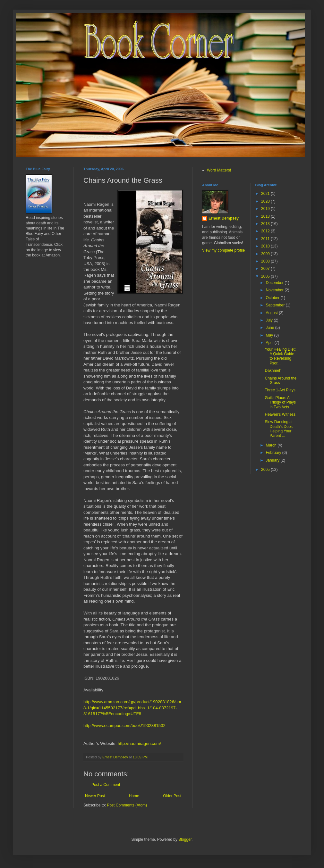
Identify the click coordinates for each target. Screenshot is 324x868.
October (273, 298)
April (270, 343)
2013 (266, 224)
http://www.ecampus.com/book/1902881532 (124, 726)
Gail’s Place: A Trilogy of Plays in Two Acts (280, 402)
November (275, 290)
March (272, 445)
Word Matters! (219, 170)
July (270, 320)
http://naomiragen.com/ (139, 743)
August (272, 313)
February (274, 453)
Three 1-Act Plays (280, 390)
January (273, 460)
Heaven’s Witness (280, 414)
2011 (266, 239)
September (276, 305)
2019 (266, 209)
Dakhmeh (273, 371)
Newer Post (95, 796)
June (270, 328)
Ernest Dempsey (224, 218)
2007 (266, 269)
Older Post (172, 796)
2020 (266, 201)
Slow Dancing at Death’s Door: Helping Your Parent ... (279, 429)
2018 (266, 216)
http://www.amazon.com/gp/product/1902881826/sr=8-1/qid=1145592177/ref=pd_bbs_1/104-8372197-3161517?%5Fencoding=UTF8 (132, 708)
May (270, 335)
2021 (266, 194)
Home (134, 796)
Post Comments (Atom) (127, 805)
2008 (266, 261)
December (275, 283)
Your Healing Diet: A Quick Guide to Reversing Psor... (280, 356)
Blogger (185, 839)
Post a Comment (106, 785)
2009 (266, 254)
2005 (266, 470)
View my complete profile (223, 250)
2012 (266, 231)
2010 (266, 246)
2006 (266, 276)
